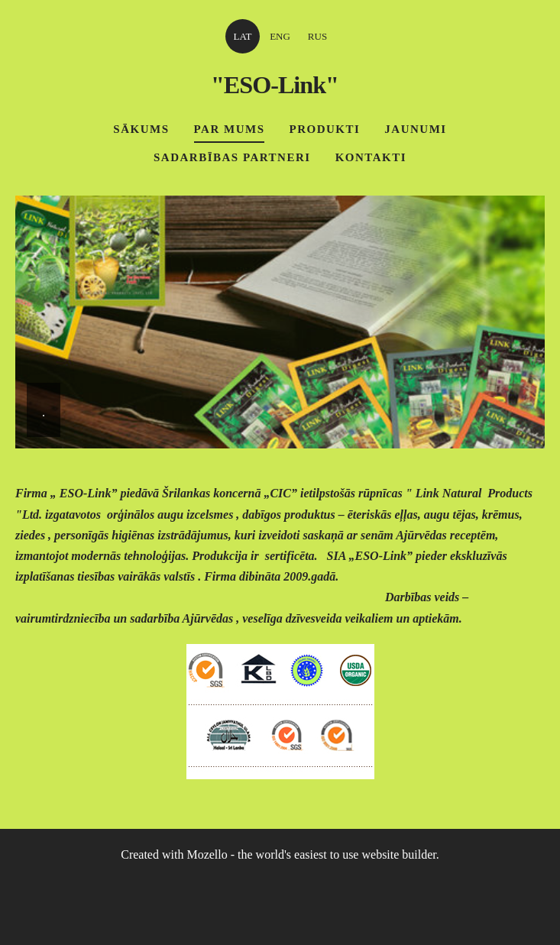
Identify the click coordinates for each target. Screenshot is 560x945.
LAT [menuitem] (243, 36)
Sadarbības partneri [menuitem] (232, 157)
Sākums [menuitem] (141, 129)
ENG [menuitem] (280, 36)
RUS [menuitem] (317, 36)
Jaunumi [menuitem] (415, 129)
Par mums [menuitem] (230, 129)
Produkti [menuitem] (324, 129)
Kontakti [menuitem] (371, 157)
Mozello (207, 854)
